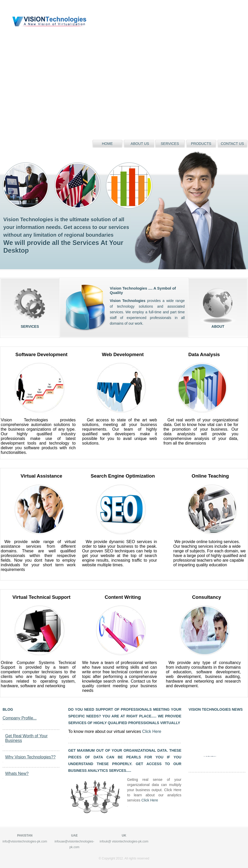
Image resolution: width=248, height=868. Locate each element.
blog (8, 709)
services (30, 306)
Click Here (152, 731)
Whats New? (17, 773)
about (218, 306)
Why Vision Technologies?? (30, 757)
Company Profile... (20, 718)
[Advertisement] (61, 60)
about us (140, 144)
